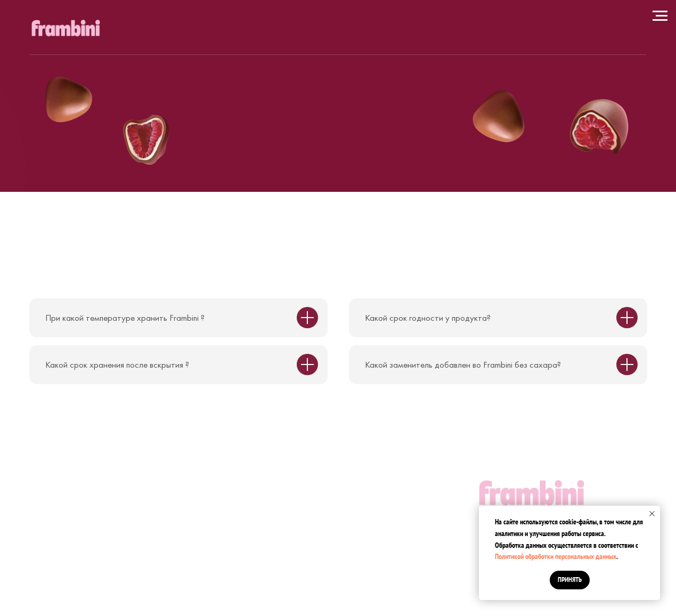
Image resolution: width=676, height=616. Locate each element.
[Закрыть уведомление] (652, 514)
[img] (66, 29)
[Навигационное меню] (660, 16)
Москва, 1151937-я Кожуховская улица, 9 (122, 469)
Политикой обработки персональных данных (556, 556)
